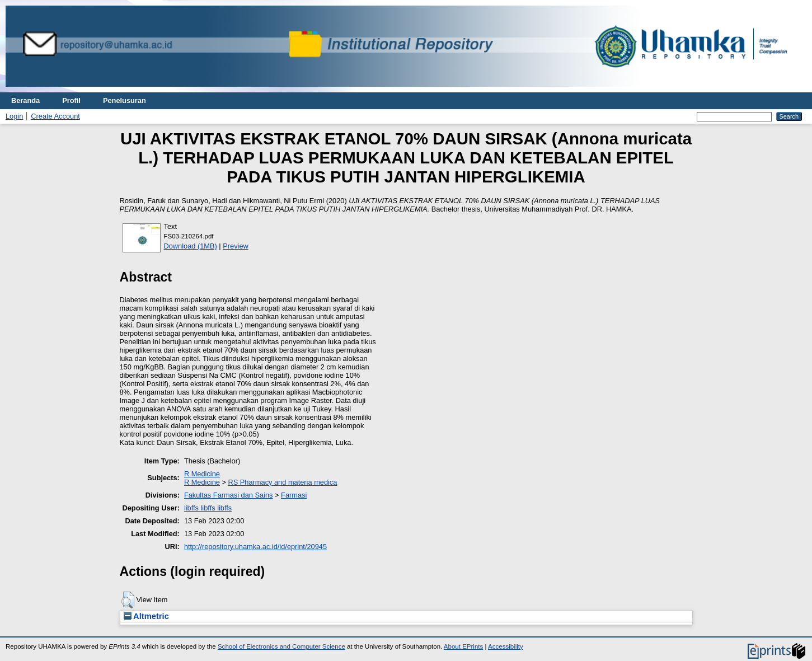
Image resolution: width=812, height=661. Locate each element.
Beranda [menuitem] (25, 100)
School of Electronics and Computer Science (281, 646)
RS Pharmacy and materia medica (283, 482)
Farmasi (294, 495)
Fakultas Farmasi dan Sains (229, 495)
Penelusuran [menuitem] (125, 100)
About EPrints (463, 646)
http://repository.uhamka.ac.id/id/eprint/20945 (255, 547)
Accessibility (506, 646)
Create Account (55, 116)
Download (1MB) (191, 246)
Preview (236, 246)
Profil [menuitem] (71, 100)
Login (14, 116)
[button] (128, 600)
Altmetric (146, 616)
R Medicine (202, 474)
